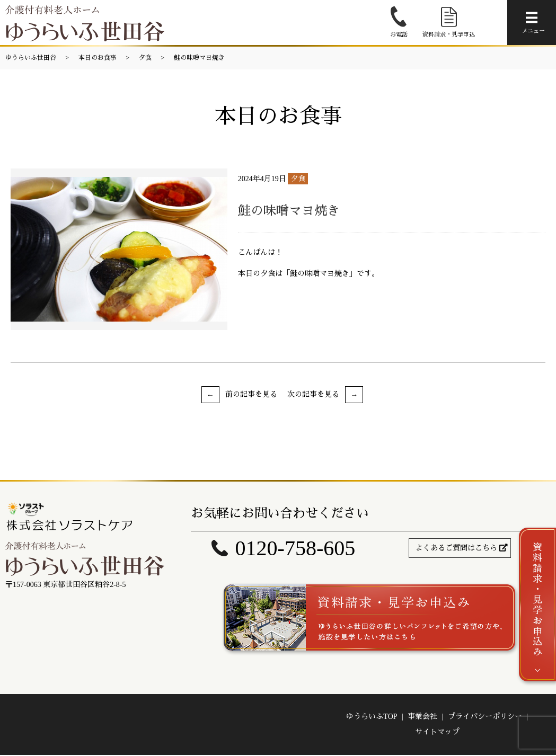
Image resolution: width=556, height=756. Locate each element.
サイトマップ (437, 733)
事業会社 (422, 718)
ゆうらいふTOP (372, 718)
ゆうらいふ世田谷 (31, 58)
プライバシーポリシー (485, 718)
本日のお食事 (98, 58)
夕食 (145, 58)
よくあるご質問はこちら (456, 548)
